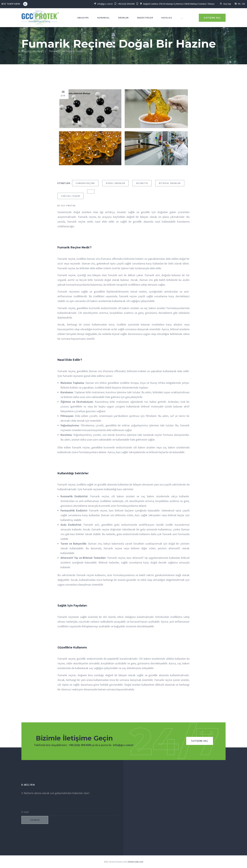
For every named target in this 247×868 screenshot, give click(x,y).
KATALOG (167, 18)
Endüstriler (145, 18)
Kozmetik (142, 183)
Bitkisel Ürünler (170, 183)
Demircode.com (136, 862)
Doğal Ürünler (115, 183)
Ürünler (123, 18)
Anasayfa (83, 18)
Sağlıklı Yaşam (70, 196)
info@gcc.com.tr (123, 745)
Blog (40, 51)
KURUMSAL (103, 18)
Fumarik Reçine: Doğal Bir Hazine (66, 51)
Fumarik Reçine (85, 183)
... (182, 18)
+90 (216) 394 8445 (80, 745)
